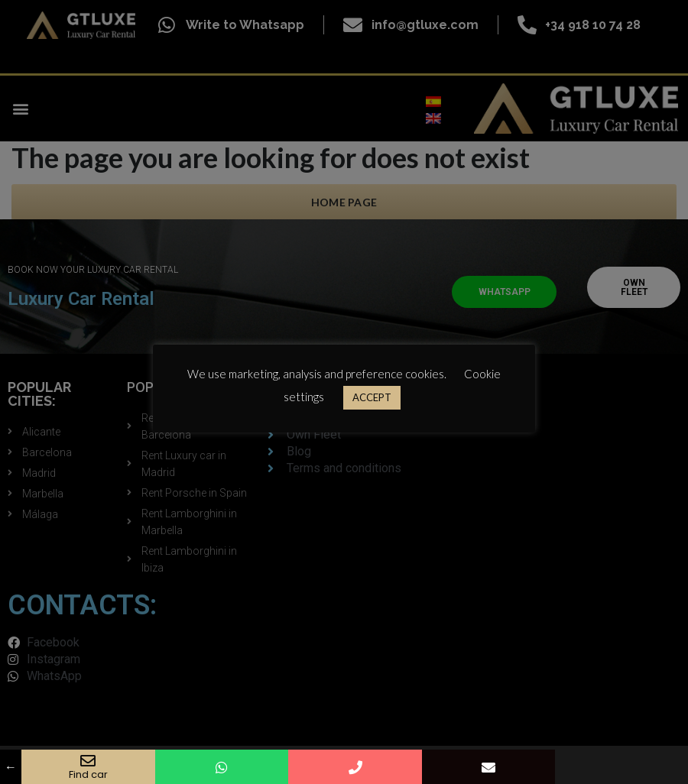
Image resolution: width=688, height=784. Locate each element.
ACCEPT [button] (372, 397)
